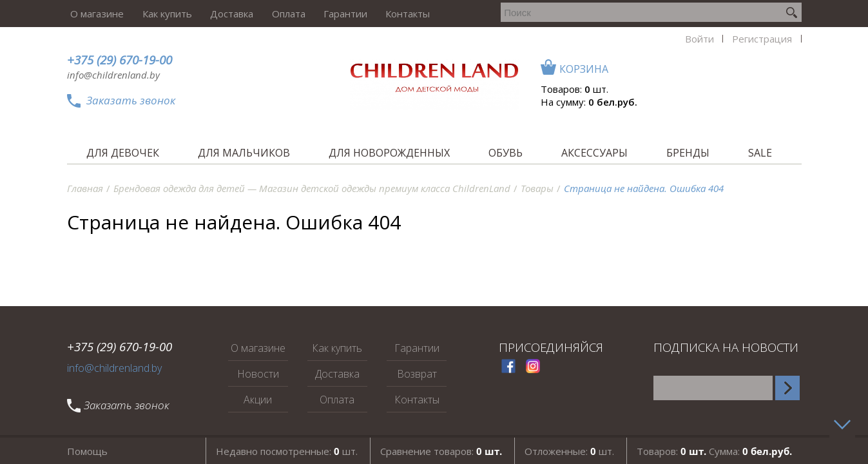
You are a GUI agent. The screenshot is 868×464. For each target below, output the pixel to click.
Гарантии (331, 14)
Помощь (87, 450)
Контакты (390, 14)
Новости (258, 374)
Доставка (223, 14)
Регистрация (632, 14)
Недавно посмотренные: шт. (287, 450)
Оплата (276, 14)
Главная (85, 188)
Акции (258, 400)
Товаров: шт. (736, 89)
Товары (537, 188)
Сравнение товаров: (441, 450)
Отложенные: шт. (569, 450)
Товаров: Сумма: (714, 450)
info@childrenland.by (113, 75)
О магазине (94, 14)
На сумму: (750, 102)
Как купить (161, 14)
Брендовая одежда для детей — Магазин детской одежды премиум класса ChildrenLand (312, 188)
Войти (573, 14)
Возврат (417, 374)
